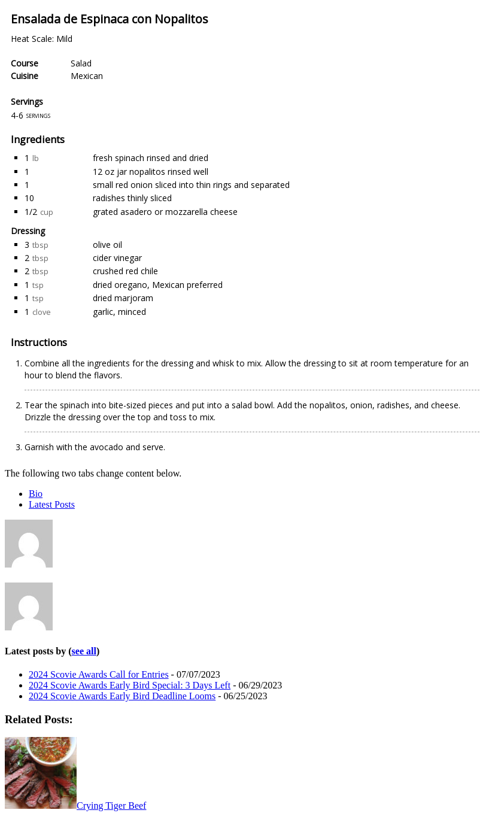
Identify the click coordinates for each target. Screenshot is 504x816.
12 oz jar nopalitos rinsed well (151, 172)
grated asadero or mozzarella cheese (165, 212)
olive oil (107, 245)
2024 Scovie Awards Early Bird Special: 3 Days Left (130, 685)
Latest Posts (52, 504)
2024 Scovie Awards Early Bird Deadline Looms (122, 696)
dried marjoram (123, 298)
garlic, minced (119, 312)
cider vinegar (117, 258)
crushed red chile (125, 271)
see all (84, 651)
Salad (81, 63)
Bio (36, 494)
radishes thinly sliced (132, 198)
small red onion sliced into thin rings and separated (191, 185)
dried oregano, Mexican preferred (158, 285)
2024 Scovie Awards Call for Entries (99, 674)
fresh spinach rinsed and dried (151, 158)
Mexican (87, 76)
